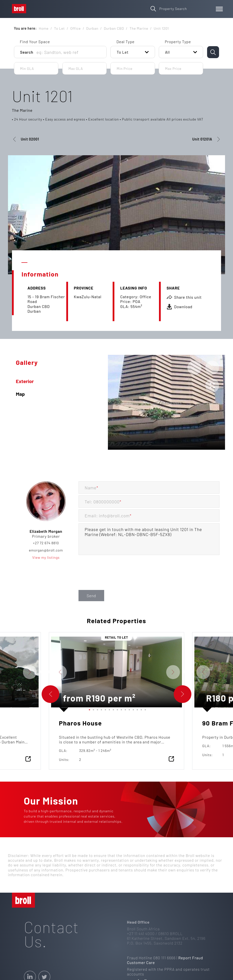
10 (125, 709)
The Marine (22, 110)
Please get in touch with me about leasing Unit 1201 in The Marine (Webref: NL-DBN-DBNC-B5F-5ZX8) (149, 539)
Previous (47, 672)
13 (137, 709)
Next (42, 672)
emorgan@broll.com (46, 550)
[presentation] (116, 578)
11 (129, 709)
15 (145, 709)
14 (141, 709)
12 (133, 709)
